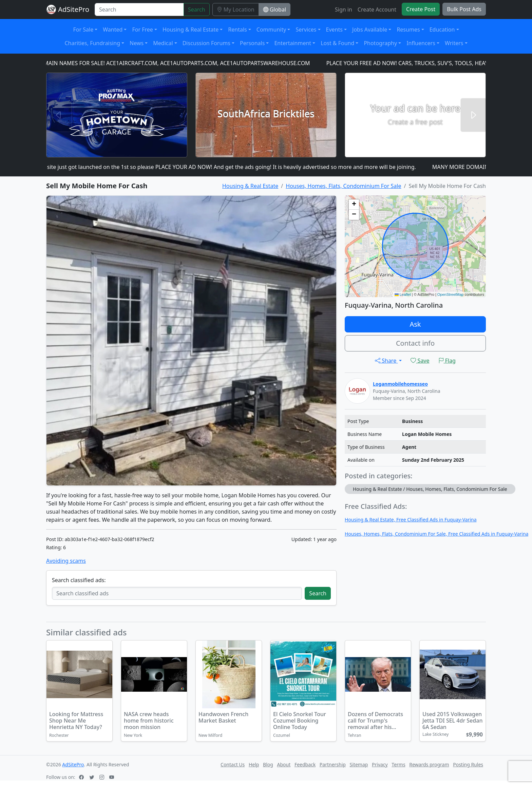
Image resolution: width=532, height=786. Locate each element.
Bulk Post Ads (464, 9)
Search (197, 9)
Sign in (344, 9)
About (284, 764)
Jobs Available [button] (370, 30)
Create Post (421, 9)
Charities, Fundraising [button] (92, 43)
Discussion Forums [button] (206, 43)
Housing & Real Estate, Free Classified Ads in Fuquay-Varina (411, 520)
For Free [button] (142, 30)
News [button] (137, 43)
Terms (398, 764)
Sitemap (359, 764)
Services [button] (306, 30)
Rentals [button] (237, 30)
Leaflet (403, 294)
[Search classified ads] (177, 593)
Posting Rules (468, 764)
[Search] (139, 9)
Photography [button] (380, 43)
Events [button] (334, 30)
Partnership (333, 764)
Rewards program (429, 764)
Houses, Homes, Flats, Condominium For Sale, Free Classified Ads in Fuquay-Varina (436, 534)
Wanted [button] (113, 30)
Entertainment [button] (293, 43)
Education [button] (442, 30)
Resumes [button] (408, 30)
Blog (268, 764)
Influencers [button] (421, 43)
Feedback (305, 764)
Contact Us (233, 764)
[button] (354, 205)
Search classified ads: (79, 580)
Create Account (377, 9)
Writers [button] (454, 43)
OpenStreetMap (451, 294)
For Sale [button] (83, 30)
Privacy (380, 764)
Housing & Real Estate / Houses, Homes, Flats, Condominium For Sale (430, 489)
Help (254, 764)
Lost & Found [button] (337, 43)
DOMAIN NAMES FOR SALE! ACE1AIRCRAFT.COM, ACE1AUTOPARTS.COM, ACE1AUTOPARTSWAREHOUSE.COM (176, 63)
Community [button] (271, 30)
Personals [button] (252, 43)
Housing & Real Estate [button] (191, 30)
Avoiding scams (66, 561)
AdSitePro (74, 9)
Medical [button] (163, 43)
